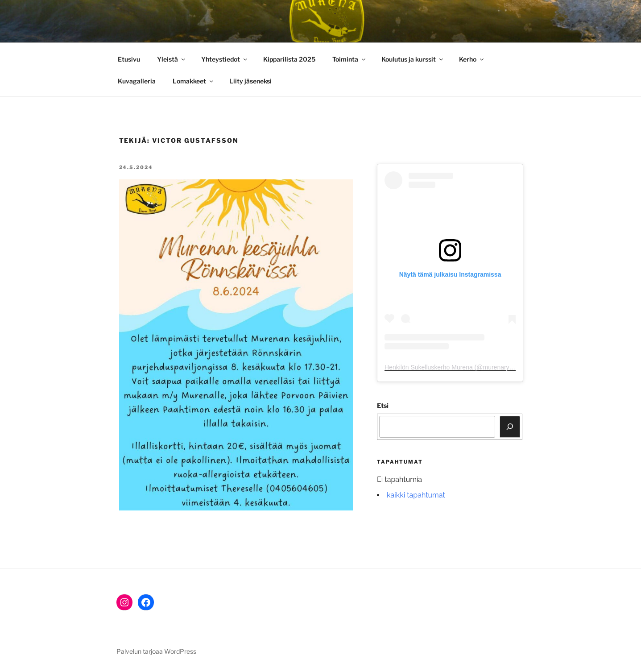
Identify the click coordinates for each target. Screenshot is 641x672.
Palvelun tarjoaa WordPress (156, 651)
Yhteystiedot (225, 59)
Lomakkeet (194, 81)
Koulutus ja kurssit (413, 59)
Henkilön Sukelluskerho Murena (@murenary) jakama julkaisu (470, 367)
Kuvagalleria (137, 81)
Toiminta (349, 59)
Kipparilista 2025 (289, 59)
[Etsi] (510, 427)
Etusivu (129, 59)
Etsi (383, 405)
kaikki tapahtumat (416, 495)
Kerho (472, 59)
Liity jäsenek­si (250, 81)
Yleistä (172, 59)
